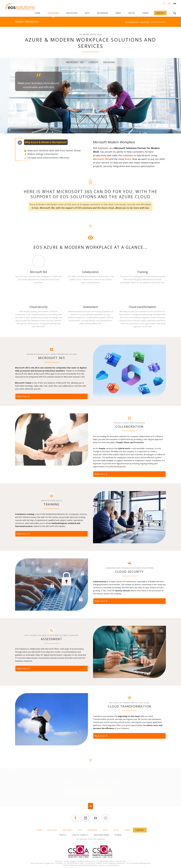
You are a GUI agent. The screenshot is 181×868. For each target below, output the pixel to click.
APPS (80, 830)
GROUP (116, 830)
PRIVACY (63, 835)
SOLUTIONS (145, 22)
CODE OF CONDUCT (80, 835)
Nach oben (90, 806)
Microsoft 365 (101, 159)
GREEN (127, 830)
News (105, 830)
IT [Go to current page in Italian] (164, 3)
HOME (39, 830)
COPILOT (93, 63)
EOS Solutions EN (132, 22)
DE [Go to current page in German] (169, 3)
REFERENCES (92, 830)
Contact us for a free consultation (91, 792)
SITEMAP (118, 835)
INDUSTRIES (67, 830)
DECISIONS (109, 63)
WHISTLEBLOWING (102, 835)
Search (175, 13)
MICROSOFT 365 (75, 63)
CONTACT (140, 830)
